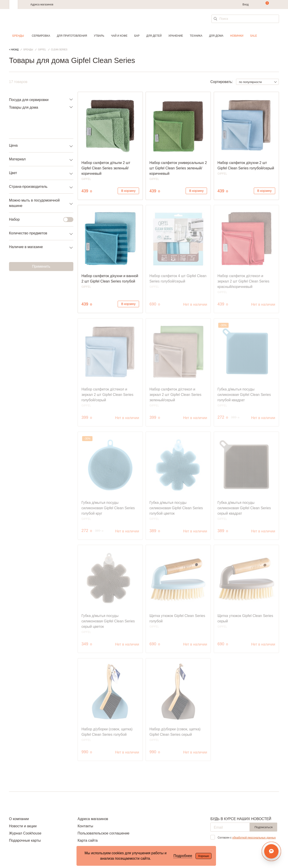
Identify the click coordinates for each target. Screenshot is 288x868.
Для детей (154, 36)
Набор (38, 220)
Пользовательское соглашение (103, 833)
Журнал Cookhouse (25, 833)
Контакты (85, 826)
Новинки (237, 36)
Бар (137, 36)
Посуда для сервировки (29, 100)
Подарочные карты (25, 840)
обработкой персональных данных (254, 838)
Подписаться (263, 827)
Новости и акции (23, 826)
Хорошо (204, 856)
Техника (196, 36)
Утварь (99, 36)
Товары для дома (24, 107)
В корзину (128, 191)
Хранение (176, 36)
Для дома (216, 36)
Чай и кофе (119, 36)
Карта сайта (88, 840)
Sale (254, 36)
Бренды (18, 36)
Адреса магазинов (42, 4)
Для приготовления (72, 36)
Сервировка (41, 36)
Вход (246, 4)
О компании (19, 819)
